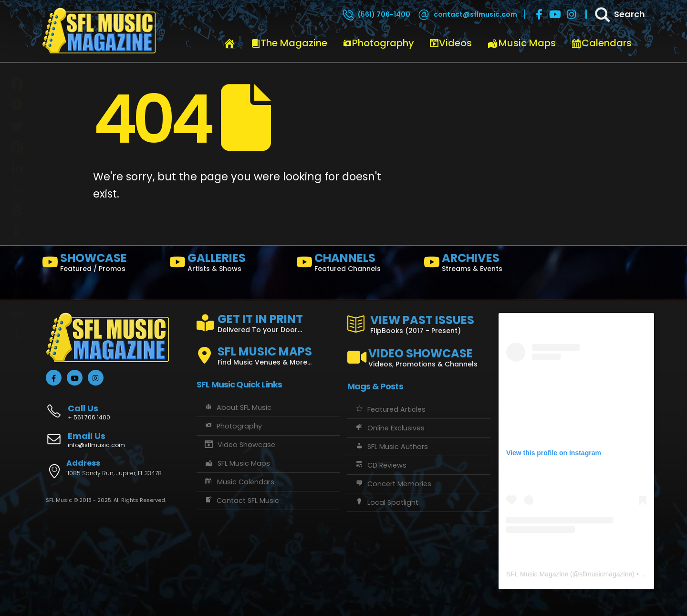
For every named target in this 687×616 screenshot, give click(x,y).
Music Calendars (239, 482)
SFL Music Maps (237, 463)
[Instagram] (572, 14)
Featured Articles (390, 409)
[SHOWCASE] (102, 264)
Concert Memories (393, 484)
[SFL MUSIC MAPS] (268, 352)
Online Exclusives (390, 428)
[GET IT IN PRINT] (268, 322)
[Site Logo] (99, 31)
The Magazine (289, 43)
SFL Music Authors (391, 447)
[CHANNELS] (356, 264)
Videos (451, 43)
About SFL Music (238, 407)
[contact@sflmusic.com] (467, 14)
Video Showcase (239, 445)
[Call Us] (117, 407)
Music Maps (521, 43)
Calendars (601, 43)
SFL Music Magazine (537, 574)
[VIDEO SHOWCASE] (419, 354)
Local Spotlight (386, 502)
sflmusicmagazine (606, 574)
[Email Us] (117, 441)
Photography (378, 43)
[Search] (619, 14)
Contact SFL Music (241, 501)
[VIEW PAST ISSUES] (419, 323)
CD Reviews (380, 465)
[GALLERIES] (229, 264)
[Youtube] (555, 14)
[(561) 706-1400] (376, 14)
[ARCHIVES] (484, 264)
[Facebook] (539, 14)
